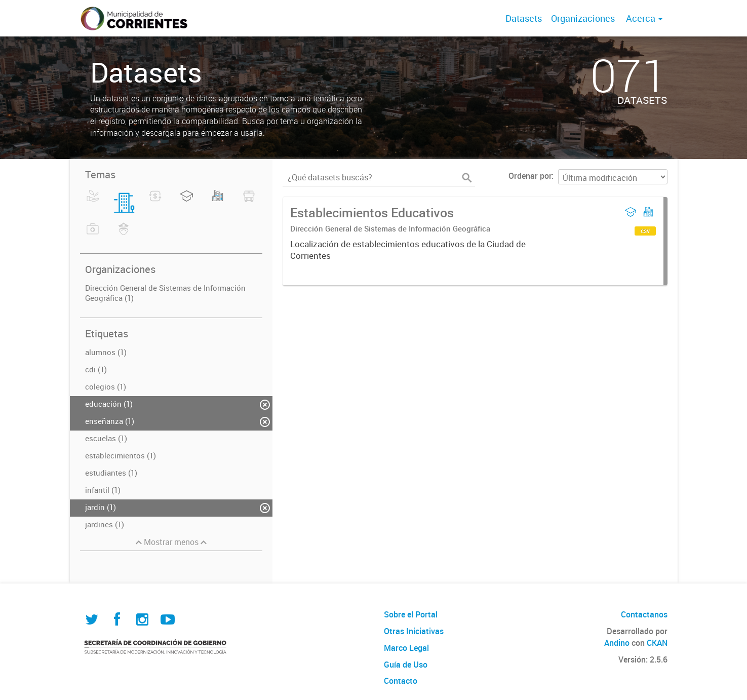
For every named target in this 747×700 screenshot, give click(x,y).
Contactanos (644, 614)
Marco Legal (406, 648)
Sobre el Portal (411, 614)
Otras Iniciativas (414, 631)
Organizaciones (583, 18)
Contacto (401, 681)
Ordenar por (530, 176)
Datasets (524, 18)
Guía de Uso (406, 665)
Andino (617, 643)
